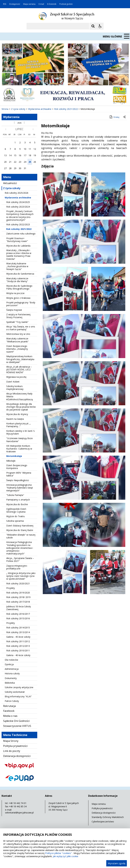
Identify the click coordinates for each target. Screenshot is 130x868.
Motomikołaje (14, 456)
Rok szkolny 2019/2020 (18, 593)
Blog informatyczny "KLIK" (18, 696)
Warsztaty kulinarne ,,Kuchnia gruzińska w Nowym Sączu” (17, 266)
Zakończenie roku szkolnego (21, 234)
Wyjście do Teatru (15, 516)
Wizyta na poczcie (15, 293)
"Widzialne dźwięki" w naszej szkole (21, 536)
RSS (5, 4)
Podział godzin (66, 4)
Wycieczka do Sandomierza (20, 274)
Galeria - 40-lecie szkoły (18, 655)
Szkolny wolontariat (15, 692)
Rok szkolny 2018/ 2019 (18, 597)
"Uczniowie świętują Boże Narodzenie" (19, 440)
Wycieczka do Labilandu (18, 246)
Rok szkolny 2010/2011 (18, 650)
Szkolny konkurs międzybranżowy (15, 388)
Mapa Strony (11, 741)
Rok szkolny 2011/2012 (18, 641)
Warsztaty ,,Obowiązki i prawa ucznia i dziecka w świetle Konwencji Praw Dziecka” (19, 255)
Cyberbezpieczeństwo (103, 822)
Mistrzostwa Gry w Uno (18, 334)
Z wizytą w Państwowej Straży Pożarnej (18, 316)
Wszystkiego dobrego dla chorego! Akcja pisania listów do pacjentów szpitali (21, 407)
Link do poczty (12, 751)
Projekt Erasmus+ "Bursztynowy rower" (17, 240)
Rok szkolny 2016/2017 (18, 614)
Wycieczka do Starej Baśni (20, 530)
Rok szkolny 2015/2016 (18, 618)
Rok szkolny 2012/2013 (18, 646)
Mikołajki (11, 461)
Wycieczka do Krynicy (17, 414)
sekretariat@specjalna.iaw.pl (19, 813)
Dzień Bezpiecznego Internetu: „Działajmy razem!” (17, 349)
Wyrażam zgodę (117, 863)
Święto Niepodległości (18, 480)
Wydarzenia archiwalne (18, 198)
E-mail (41, 4)
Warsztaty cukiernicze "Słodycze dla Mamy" (17, 280)
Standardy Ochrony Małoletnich (108, 817)
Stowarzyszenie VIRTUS (17, 726)
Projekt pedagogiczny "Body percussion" (21, 304)
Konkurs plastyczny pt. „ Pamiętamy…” (18, 425)
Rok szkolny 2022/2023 (18, 224)
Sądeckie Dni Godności (16, 721)
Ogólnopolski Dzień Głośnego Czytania (16, 510)
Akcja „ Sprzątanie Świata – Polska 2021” (20, 560)
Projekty (11, 588)
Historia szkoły (12, 673)
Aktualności (10, 183)
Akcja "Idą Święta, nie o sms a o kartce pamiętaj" (21, 328)
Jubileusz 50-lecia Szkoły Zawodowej (19, 608)
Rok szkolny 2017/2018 (18, 602)
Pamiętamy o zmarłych (18, 500)
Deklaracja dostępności (17, 756)
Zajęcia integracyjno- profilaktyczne (17, 567)
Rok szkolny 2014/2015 (18, 628)
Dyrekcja (9, 664)
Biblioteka (10, 683)
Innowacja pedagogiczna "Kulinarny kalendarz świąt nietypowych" (20, 488)
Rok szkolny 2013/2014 (18, 632)
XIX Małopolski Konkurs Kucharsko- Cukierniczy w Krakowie (19, 449)
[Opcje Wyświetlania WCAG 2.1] (100, 26)
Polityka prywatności (15, 746)
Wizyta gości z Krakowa (18, 298)
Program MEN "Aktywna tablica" (19, 474)
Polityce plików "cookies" (58, 853)
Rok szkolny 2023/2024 (18, 207)
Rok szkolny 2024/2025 (18, 202)
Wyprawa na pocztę (16, 377)
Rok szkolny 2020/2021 (18, 583)
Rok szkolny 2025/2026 (17, 193)
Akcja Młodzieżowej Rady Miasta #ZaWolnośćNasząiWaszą (20, 396)
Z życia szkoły (12, 188)
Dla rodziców (11, 660)
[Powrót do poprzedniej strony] (125, 117)
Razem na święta (15, 419)
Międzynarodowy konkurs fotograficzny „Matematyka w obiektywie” (20, 359)
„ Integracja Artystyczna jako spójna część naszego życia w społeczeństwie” (21, 576)
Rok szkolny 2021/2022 (19, 229)
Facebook (9, 711)
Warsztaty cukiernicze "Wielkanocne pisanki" (17, 340)
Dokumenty (11, 678)
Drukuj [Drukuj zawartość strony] (114, 117)
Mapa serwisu (29, 4)
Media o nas (10, 716)
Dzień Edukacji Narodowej (20, 526)
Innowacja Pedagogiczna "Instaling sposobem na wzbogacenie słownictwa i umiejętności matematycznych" (20, 548)
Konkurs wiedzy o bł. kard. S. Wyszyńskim (21, 432)
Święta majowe (14, 310)
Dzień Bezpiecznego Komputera (17, 467)
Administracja (12, 669)
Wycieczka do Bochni (17, 504)
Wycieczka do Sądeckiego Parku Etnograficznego (19, 287)
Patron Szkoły (12, 701)
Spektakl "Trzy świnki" (17, 322)
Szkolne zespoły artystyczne (19, 687)
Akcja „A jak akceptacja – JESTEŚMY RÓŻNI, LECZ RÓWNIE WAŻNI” (19, 369)
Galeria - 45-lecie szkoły (18, 637)
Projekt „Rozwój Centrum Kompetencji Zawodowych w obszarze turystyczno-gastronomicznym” (20, 216)
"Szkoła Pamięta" (15, 495)
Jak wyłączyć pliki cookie (66, 856)
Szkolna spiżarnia (15, 521)
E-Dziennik (52, 4)
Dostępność (15, 4)
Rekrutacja (9, 706)
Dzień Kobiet (13, 382)
